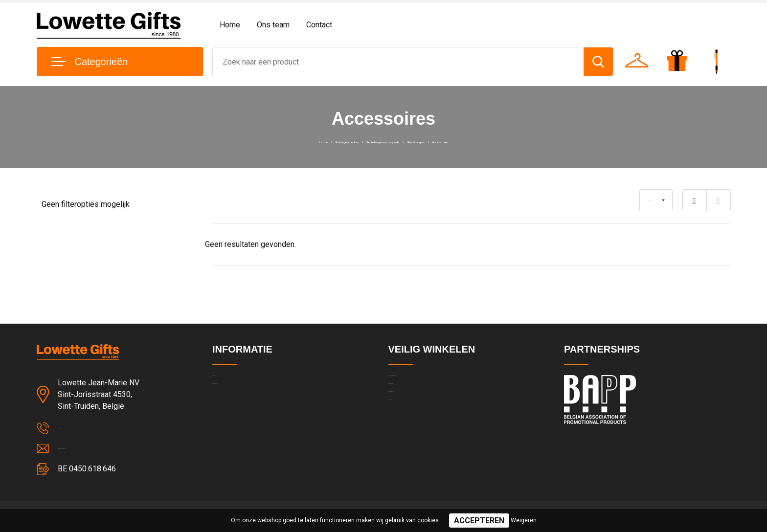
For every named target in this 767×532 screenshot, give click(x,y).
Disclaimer (405, 445)
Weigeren (524, 520)
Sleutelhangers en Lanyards (379, 141)
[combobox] (398, 62)
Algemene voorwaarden (427, 382)
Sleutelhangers (457, 141)
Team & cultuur (237, 403)
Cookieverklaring (415, 424)
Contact (319, 25)
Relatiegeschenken (296, 141)
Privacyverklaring (415, 403)
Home (230, 25)
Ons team (273, 25)
